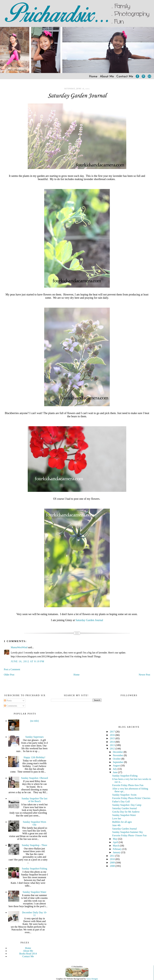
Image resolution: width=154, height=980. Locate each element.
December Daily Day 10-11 (34, 914)
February (118, 849)
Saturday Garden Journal (77, 96)
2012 (113, 749)
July (115, 769)
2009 (113, 863)
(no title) (34, 721)
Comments (11, 706)
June (115, 772)
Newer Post (144, 675)
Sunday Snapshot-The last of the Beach (34, 800)
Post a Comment (12, 669)
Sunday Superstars (34, 737)
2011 (113, 856)
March (116, 846)
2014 (113, 742)
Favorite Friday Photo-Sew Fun (128, 785)
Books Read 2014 (28, 954)
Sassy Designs (92, 979)
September (118, 762)
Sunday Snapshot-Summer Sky (128, 832)
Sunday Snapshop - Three (35, 845)
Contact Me (125, 77)
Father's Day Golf (121, 802)
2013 (113, 745)
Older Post (9, 675)
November (118, 755)
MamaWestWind (19, 647)
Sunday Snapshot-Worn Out (34, 823)
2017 (113, 732)
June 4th (116, 825)
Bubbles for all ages (122, 822)
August (117, 765)
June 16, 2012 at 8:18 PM (27, 661)
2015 (113, 738)
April (116, 842)
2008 (113, 866)
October (117, 759)
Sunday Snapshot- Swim (124, 795)
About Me (107, 77)
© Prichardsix (77, 967)
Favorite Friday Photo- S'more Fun (129, 835)
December (118, 752)
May (115, 839)
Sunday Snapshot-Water (34, 892)
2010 (113, 859)
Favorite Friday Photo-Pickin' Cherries (131, 798)
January (117, 852)
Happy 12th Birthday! (34, 757)
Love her (117, 818)
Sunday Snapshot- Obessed (34, 778)
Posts (8, 700)
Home (93, 77)
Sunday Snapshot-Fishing (34, 869)
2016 (113, 735)
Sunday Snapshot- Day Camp (127, 805)
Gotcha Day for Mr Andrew (126, 812)
